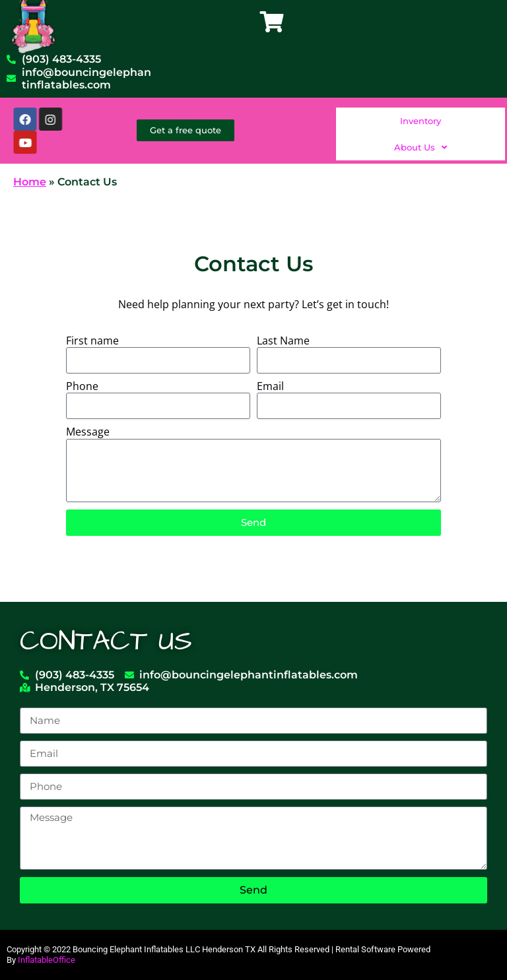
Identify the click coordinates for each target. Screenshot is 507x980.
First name (92, 341)
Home (30, 182)
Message (88, 432)
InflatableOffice (47, 960)
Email (270, 386)
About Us (421, 147)
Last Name (283, 341)
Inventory (421, 121)
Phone (82, 386)
